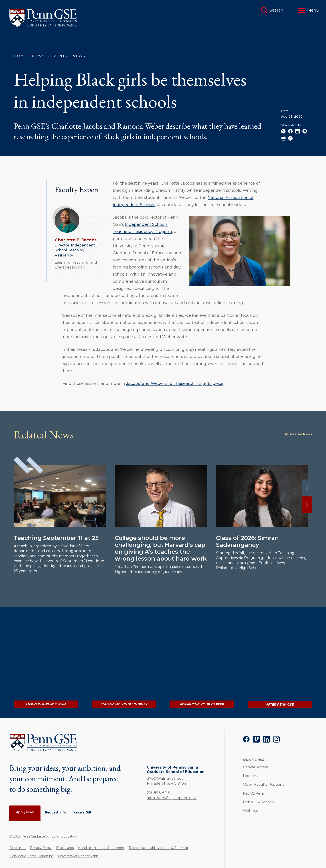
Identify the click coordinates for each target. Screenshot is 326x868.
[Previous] (307, 488)
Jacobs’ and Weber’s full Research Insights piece (175, 384)
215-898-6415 (158, 793)
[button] (308, 10)
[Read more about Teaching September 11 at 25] (60, 496)
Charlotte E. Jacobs (76, 240)
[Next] (307, 505)
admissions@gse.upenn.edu (172, 798)
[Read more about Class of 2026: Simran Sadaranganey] (262, 496)
